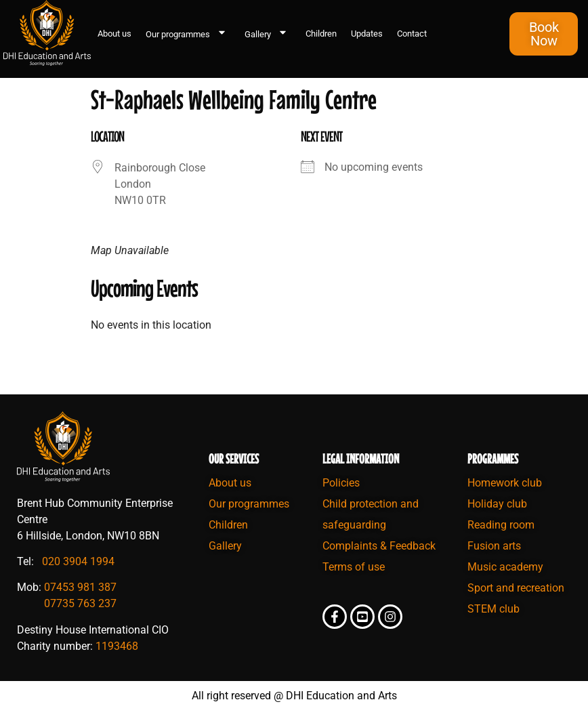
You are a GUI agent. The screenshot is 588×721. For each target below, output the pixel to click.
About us (114, 34)
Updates (367, 34)
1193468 (117, 646)
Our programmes (188, 34)
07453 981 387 (80, 587)
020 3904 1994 (78, 561)
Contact (412, 34)
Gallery (268, 34)
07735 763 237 (80, 603)
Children (321, 34)
